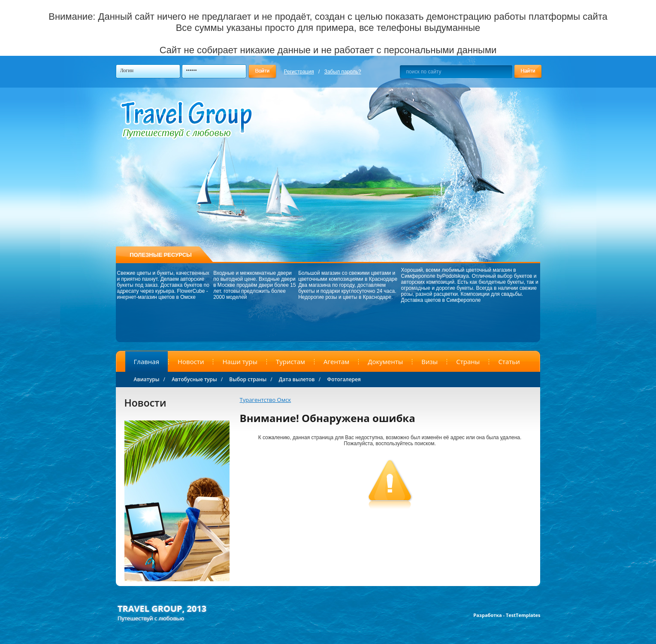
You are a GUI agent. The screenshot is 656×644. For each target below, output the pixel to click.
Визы (429, 361)
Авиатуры (147, 379)
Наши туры (240, 361)
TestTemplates (523, 615)
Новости (191, 361)
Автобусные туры (194, 379)
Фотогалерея (344, 379)
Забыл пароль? (343, 72)
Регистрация (299, 72)
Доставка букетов (181, 285)
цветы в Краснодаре (367, 297)
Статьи (509, 361)
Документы (385, 361)
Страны (468, 361)
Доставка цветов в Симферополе (441, 300)
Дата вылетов (297, 379)
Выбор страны (248, 379)
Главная (147, 361)
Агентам (336, 361)
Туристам (290, 361)
